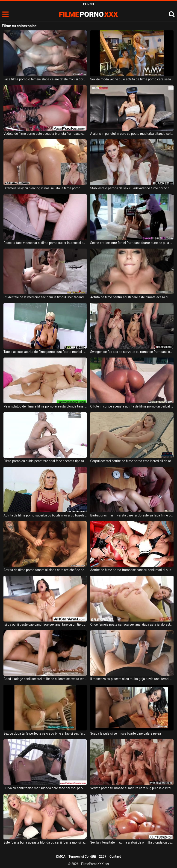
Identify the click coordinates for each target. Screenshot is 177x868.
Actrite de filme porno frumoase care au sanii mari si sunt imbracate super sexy (132, 570)
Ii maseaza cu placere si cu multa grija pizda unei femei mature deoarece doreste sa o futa (132, 679)
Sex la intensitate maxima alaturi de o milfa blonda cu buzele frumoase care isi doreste (132, 842)
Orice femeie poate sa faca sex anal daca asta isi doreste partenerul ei (132, 625)
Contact (115, 856)
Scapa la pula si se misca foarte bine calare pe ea (125, 733)
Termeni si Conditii (82, 856)
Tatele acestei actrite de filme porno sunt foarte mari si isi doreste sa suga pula (45, 352)
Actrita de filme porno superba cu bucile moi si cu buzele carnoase (45, 515)
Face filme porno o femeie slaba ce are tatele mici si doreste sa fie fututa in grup (45, 79)
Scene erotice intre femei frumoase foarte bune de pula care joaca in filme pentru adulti (132, 243)
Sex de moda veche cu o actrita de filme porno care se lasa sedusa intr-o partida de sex (132, 79)
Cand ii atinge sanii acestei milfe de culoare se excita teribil (45, 679)
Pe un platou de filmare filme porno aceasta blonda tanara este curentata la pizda (45, 406)
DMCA (61, 856)
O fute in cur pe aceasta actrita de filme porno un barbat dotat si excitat (132, 406)
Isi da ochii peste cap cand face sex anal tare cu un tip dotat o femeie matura (45, 625)
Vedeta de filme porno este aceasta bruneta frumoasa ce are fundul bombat (45, 134)
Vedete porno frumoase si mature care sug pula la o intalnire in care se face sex (132, 788)
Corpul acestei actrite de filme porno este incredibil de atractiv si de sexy (132, 461)
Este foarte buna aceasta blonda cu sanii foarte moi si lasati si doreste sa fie (45, 842)
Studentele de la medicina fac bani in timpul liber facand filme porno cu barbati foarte (45, 297)
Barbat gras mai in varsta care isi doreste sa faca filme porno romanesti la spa (132, 515)
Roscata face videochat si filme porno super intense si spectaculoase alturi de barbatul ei (45, 243)
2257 (103, 856)
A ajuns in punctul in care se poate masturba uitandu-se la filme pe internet (132, 134)
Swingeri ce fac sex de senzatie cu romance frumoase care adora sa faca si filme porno (132, 352)
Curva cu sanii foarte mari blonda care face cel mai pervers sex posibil (45, 788)
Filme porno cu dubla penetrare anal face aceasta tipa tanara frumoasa (45, 461)
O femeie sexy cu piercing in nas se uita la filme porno (42, 188)
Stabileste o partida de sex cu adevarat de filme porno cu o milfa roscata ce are (132, 188)
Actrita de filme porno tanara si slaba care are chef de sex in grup (45, 570)
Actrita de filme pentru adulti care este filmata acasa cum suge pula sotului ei (132, 297)
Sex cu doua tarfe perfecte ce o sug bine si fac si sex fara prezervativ (45, 733)
